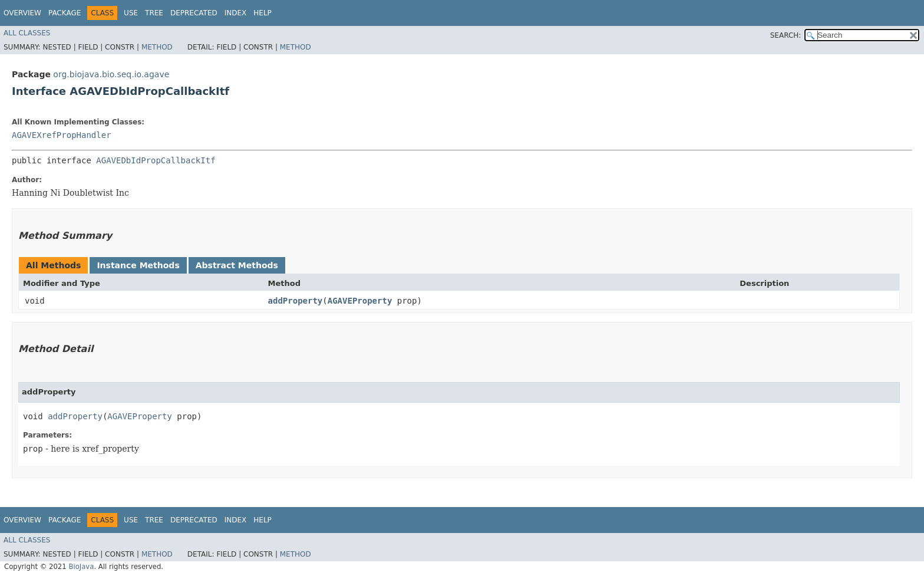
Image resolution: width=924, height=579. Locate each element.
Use (131, 13)
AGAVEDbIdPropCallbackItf (156, 160)
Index (236, 13)
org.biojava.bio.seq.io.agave (111, 74)
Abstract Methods (237, 265)
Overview (22, 13)
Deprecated (194, 13)
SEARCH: (786, 35)
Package (65, 13)
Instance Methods (138, 265)
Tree (154, 13)
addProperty (296, 301)
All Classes (27, 33)
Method (157, 47)
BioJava (81, 567)
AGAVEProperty (360, 301)
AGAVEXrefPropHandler (62, 135)
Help (263, 13)
